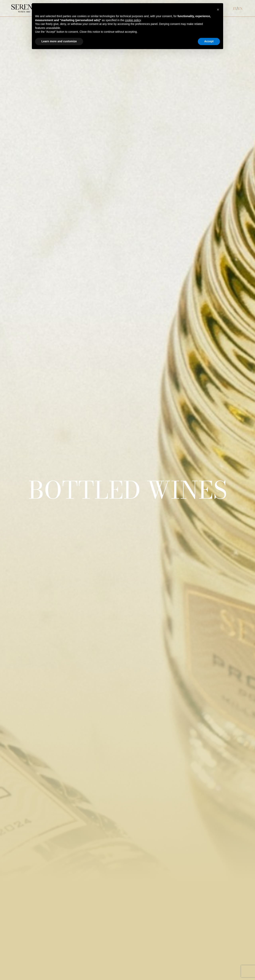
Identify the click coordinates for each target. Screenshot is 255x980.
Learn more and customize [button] (59, 41)
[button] (218, 10)
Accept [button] (209, 41)
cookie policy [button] (133, 20)
